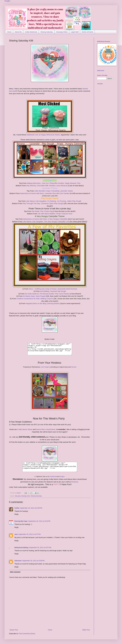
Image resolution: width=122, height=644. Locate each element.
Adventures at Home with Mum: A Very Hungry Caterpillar (45, 219)
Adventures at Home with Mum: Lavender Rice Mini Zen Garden (45, 193)
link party (18, 496)
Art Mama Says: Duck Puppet (34, 296)
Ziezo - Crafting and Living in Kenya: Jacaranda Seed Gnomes (53, 289)
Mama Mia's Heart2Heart (46, 429)
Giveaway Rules (62, 32)
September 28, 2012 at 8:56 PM (31, 508)
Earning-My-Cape (21, 521)
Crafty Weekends (31, 32)
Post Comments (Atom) (27, 634)
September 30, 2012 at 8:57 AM (40, 548)
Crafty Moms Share (25, 429)
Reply (16, 514)
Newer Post (14, 630)
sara (16, 534)
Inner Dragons (45, 367)
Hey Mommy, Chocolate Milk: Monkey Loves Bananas (47, 186)
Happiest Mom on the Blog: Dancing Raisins (43, 303)
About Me (18, 32)
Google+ (8, 1)
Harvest (74, 367)
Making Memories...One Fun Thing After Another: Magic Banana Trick (54, 183)
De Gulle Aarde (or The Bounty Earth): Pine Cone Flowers (48, 294)
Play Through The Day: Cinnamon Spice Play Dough (43, 203)
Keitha (17, 508)
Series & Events (87, 32)
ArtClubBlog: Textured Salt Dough (53, 291)
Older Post (86, 630)
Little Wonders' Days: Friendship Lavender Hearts (54, 191)
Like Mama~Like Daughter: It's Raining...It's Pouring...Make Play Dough (54, 201)
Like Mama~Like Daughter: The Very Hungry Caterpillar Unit (46, 221)
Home (9, 32)
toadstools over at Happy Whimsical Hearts (43, 135)
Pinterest (74, 482)
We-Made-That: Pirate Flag (42, 211)
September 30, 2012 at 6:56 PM (33, 561)
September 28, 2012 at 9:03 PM (39, 521)
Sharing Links (26, 496)
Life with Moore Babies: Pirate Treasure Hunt (55, 214)
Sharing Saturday (47, 32)
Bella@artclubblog (21, 548)
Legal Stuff (75, 32)
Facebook (53, 476)
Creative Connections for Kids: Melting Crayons (35, 299)
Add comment (15, 572)
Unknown (18, 561)
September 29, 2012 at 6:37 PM (30, 534)
